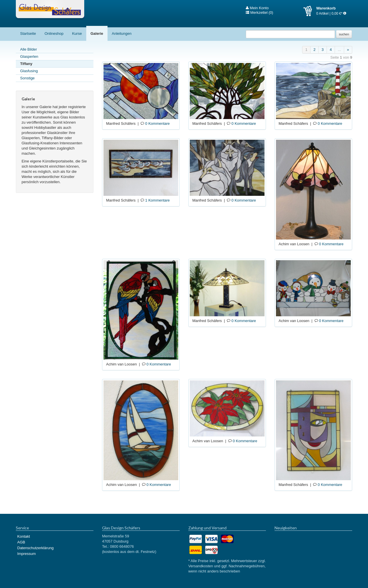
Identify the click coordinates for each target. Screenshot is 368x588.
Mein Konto (257, 8)
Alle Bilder (29, 49)
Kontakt (24, 536)
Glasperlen (29, 56)
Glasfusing (29, 71)
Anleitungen (122, 33)
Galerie (97, 33)
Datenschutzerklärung (35, 548)
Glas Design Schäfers (50, 10)
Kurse (77, 33)
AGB (21, 542)
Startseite (28, 33)
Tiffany (26, 64)
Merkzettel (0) (259, 13)
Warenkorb (310, 11)
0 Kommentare (157, 123)
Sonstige (27, 78)
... (339, 50)
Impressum (26, 554)
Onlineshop (54, 33)
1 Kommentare (157, 200)
